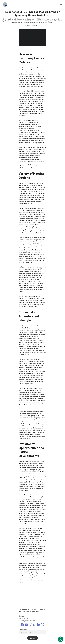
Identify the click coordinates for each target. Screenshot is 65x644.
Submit (33, 639)
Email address (23, 630)
